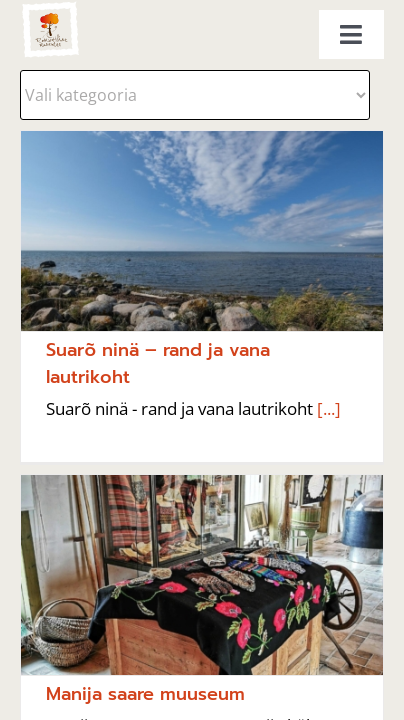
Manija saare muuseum (145, 694)
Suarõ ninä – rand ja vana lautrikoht (158, 363)
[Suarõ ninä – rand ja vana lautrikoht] (202, 231)
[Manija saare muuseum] (202, 575)
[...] (327, 408)
